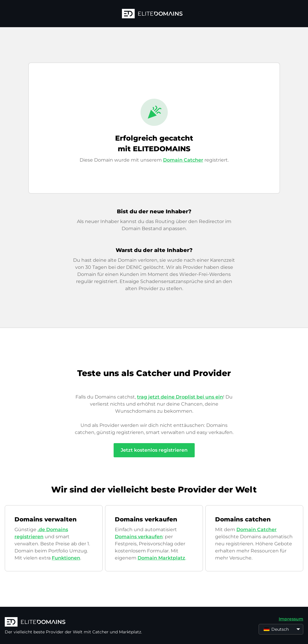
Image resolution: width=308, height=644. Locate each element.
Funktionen (66, 558)
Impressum (291, 619)
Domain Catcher (183, 160)
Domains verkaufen (139, 537)
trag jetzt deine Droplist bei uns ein (180, 397)
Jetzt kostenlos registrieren (154, 450)
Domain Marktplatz (161, 558)
